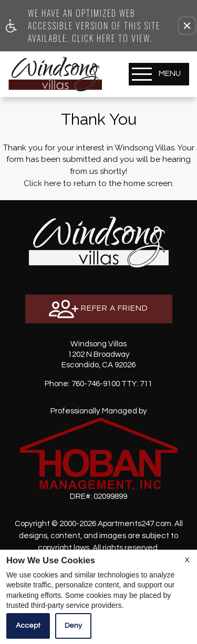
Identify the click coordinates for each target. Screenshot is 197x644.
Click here (42, 183)
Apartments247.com (134, 524)
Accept (28, 626)
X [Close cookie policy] (187, 560)
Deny (73, 626)
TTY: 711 (98, 384)
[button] (187, 26)
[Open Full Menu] (159, 74)
